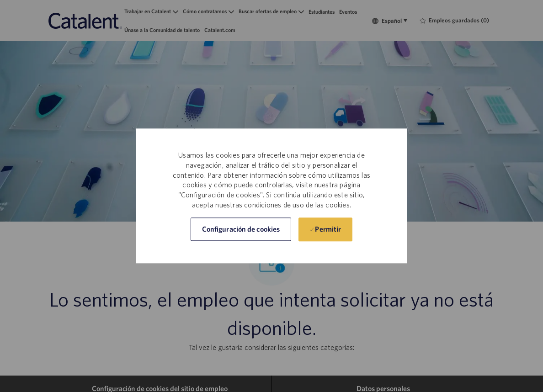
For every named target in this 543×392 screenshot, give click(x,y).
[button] (241, 230)
